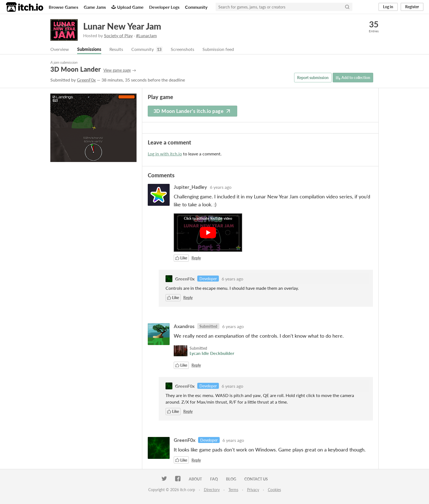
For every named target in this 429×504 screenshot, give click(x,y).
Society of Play (118, 35)
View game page (117, 70)
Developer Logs (164, 7)
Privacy (253, 490)
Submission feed (218, 49)
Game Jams (95, 7)
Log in (388, 7)
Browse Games (63, 7)
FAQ (214, 479)
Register (412, 7)
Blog (231, 479)
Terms (233, 490)
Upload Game (127, 7)
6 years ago (221, 187)
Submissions (89, 49)
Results (116, 49)
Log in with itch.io (165, 154)
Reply (196, 258)
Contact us (256, 479)
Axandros (184, 326)
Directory (212, 490)
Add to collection (353, 78)
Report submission (313, 78)
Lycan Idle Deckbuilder (212, 353)
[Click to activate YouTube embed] (208, 233)
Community (196, 7)
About (195, 479)
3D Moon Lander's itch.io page (192, 111)
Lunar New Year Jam (122, 26)
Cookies (274, 490)
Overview (60, 49)
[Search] (347, 7)
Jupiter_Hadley (190, 187)
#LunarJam (146, 35)
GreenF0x (86, 80)
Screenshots (182, 49)
